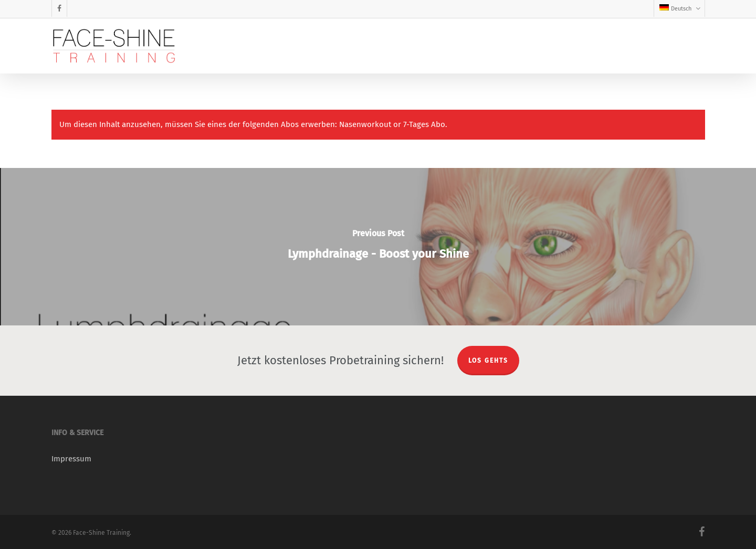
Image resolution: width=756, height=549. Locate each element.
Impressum (71, 459)
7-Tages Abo (424, 124)
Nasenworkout (365, 124)
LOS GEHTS (488, 361)
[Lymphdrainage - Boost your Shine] (378, 247)
